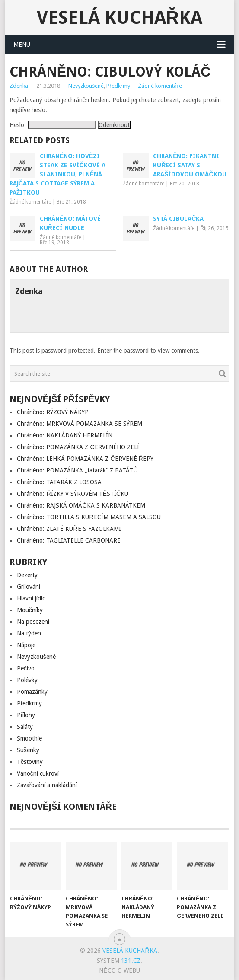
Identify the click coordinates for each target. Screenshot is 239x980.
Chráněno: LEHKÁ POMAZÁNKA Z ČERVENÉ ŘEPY (85, 459)
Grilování (29, 587)
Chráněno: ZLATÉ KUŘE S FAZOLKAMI (69, 529)
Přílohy (26, 715)
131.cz (131, 961)
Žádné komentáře (160, 86)
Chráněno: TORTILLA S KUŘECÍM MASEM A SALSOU (89, 517)
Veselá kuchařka (119, 18)
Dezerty (27, 575)
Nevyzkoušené (86, 86)
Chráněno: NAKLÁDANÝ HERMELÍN (65, 435)
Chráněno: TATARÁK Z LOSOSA (59, 482)
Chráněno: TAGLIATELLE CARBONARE (69, 540)
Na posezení (33, 622)
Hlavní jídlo (31, 598)
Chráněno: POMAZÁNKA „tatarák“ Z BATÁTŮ (77, 470)
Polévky (27, 680)
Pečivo (26, 668)
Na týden (29, 633)
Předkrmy (118, 86)
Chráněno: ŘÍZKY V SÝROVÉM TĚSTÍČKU (73, 494)
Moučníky (30, 610)
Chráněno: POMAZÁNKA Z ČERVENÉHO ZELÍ (78, 447)
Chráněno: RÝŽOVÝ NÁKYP (53, 412)
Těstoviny (30, 762)
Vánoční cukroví (38, 773)
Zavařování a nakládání (47, 785)
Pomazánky (32, 692)
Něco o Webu (119, 970)
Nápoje (26, 645)
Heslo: (53, 125)
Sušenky (28, 750)
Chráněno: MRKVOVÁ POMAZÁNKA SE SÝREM (80, 424)
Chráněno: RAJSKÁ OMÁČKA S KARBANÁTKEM (81, 505)
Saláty (25, 727)
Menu (22, 45)
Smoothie (29, 738)
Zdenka (19, 86)
